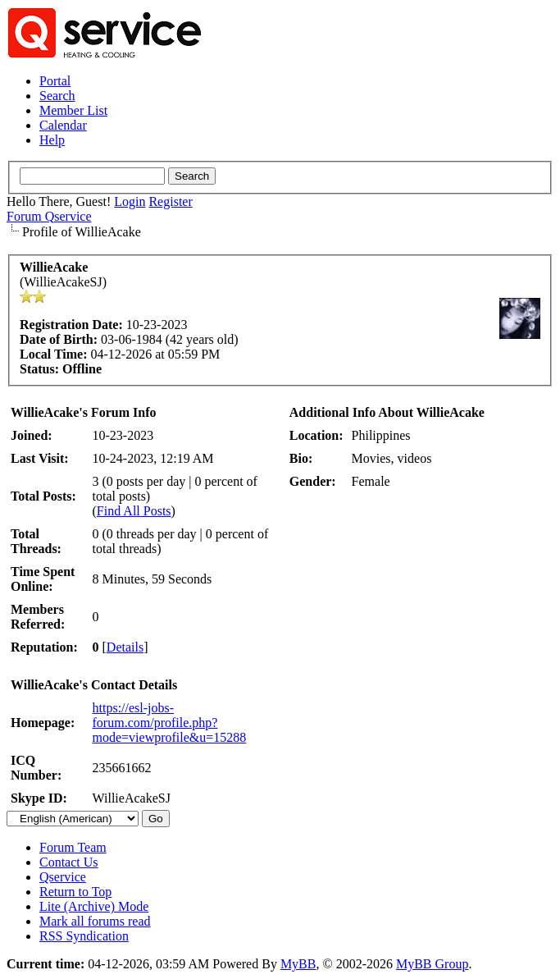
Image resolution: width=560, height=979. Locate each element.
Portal (55, 81)
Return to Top (75, 892)
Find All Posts (134, 511)
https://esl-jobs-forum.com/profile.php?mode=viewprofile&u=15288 (170, 723)
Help (52, 140)
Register (170, 201)
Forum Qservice (49, 216)
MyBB (298, 964)
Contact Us (69, 862)
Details (125, 647)
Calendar (63, 125)
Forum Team (73, 847)
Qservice (63, 877)
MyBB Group (432, 964)
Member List (73, 110)
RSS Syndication (84, 936)
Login (130, 201)
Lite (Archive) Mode (94, 906)
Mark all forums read (95, 921)
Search (57, 96)
